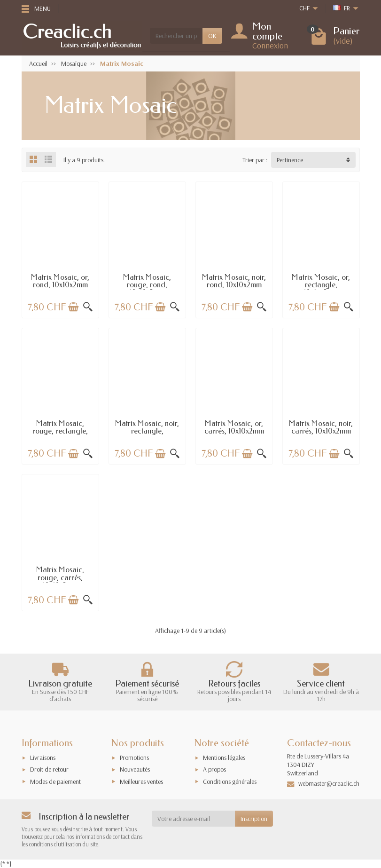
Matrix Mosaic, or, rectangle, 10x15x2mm (321, 285)
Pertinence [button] (290, 160)
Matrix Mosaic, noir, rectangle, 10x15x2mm (147, 431)
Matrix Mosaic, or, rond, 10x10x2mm (60, 281)
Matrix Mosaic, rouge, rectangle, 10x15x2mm (60, 431)
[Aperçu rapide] (88, 307)
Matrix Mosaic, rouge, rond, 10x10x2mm (147, 285)
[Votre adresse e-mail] (193, 819)
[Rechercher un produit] (176, 36)
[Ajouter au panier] (73, 307)
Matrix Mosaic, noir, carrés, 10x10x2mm (321, 427)
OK (212, 36)
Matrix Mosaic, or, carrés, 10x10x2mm (234, 427)
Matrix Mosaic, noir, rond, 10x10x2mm (234, 281)
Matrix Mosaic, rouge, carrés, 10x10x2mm (60, 577)
